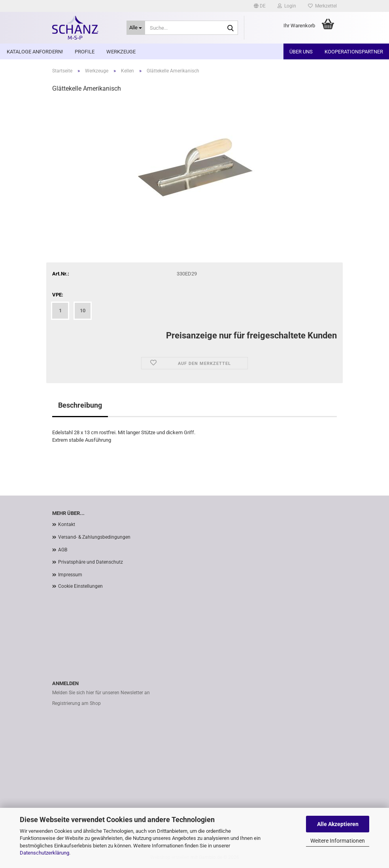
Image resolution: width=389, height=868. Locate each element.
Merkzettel (322, 6)
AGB (63, 550)
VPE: (58, 295)
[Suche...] (136, 28)
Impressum (70, 575)
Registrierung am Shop (76, 703)
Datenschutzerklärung (44, 853)
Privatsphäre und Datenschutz (91, 562)
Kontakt (67, 524)
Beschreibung (80, 405)
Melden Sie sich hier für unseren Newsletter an (101, 693)
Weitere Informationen (338, 841)
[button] (260, 6)
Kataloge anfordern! (35, 52)
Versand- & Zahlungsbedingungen (94, 537)
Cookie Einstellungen (80, 586)
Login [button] (287, 6)
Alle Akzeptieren (338, 824)
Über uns (301, 52)
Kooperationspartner (354, 52)
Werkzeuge (121, 52)
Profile (85, 52)
